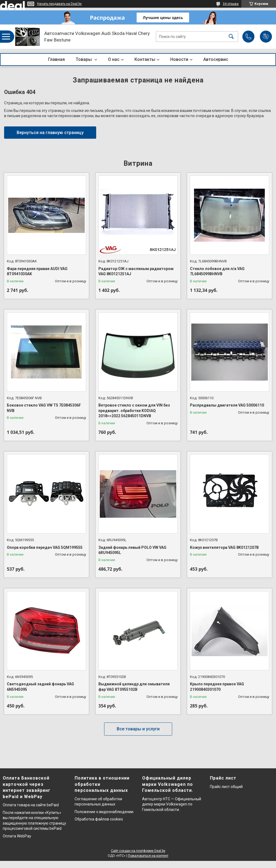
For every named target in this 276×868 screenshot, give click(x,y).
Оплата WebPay (17, 836)
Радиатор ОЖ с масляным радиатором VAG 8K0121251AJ (136, 271)
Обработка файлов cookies (99, 819)
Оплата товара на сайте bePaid (31, 805)
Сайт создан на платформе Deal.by (138, 851)
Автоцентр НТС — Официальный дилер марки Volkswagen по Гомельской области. (172, 804)
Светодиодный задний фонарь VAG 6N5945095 (40, 687)
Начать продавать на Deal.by (59, 4)
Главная (56, 59)
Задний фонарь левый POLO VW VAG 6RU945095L (132, 550)
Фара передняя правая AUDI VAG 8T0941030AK (37, 271)
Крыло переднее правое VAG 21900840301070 (217, 687)
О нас (114, 59)
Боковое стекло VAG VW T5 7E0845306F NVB (44, 408)
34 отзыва (231, 4)
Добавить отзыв (266, 37)
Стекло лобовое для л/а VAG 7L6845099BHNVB (217, 271)
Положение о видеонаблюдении (104, 812)
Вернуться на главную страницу (50, 133)
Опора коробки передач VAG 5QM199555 (45, 547)
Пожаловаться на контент (148, 856)
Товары (84, 59)
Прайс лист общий (226, 787)
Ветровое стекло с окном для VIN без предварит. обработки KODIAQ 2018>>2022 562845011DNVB (134, 411)
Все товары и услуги (138, 729)
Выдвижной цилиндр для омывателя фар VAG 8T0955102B (134, 687)
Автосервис (216, 59)
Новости (179, 59)
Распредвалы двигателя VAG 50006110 (227, 405)
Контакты (145, 59)
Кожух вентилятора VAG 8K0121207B (224, 547)
